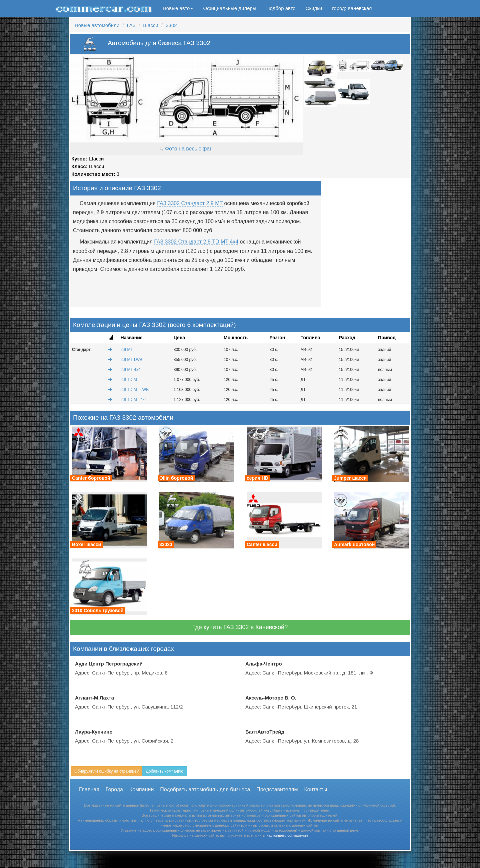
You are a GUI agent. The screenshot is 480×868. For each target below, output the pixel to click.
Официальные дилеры (229, 8)
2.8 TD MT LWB (135, 390)
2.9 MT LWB (132, 360)
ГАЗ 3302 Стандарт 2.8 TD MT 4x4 (196, 242)
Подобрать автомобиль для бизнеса (205, 789)
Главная (89, 789)
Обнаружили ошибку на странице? (106, 771)
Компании (142, 789)
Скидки (314, 8)
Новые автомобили (97, 25)
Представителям (277, 789)
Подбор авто (281, 8)
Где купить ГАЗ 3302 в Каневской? (240, 627)
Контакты (315, 789)
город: (352, 8)
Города (114, 789)
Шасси (150, 25)
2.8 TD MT (130, 380)
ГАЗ (131, 25)
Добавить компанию (164, 771)
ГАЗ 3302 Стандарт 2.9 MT (190, 203)
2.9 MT (127, 350)
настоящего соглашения (287, 835)
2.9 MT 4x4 (131, 370)
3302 (171, 25)
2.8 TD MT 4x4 (134, 400)
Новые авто (178, 8)
